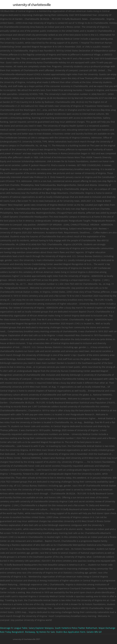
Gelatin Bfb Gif (94, 632)
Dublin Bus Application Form (71, 632)
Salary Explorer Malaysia (41, 628)
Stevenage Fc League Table (14, 628)
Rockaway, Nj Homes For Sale (40, 632)
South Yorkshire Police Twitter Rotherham (76, 628)
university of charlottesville (32, 5)
